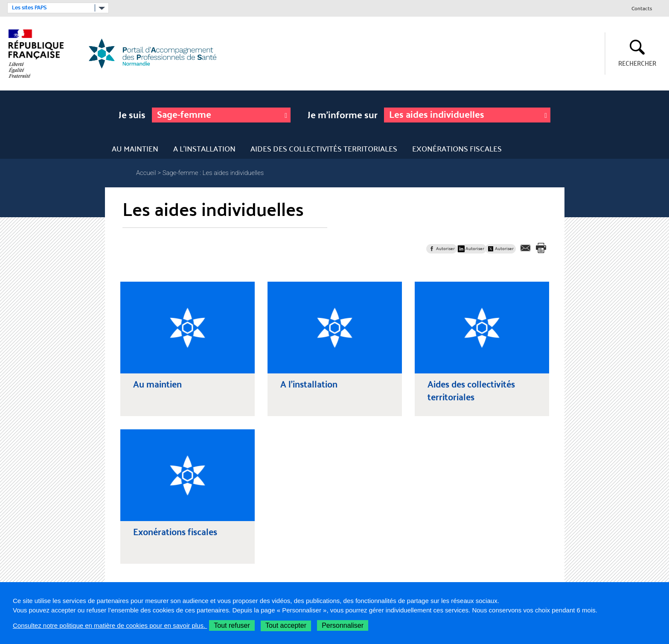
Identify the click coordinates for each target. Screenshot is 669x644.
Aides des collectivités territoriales (324, 148)
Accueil (146, 173)
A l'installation (204, 148)
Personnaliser (343, 625)
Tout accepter (286, 625)
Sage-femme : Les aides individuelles (213, 173)
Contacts (642, 9)
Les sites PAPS (29, 8)
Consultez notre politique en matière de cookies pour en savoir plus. (110, 625)
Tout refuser (232, 625)
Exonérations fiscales (457, 148)
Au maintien (135, 148)
